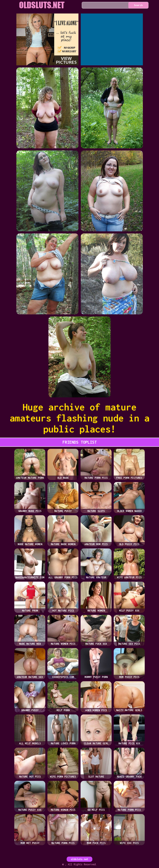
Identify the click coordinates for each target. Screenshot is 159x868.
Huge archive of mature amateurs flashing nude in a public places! (80, 418)
